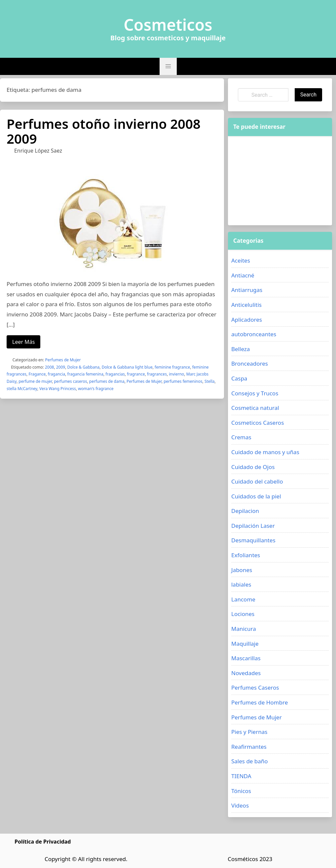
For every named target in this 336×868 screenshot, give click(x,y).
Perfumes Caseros (255, 687)
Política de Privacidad (43, 842)
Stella (210, 381)
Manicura (244, 629)
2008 (49, 367)
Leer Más (23, 342)
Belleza (241, 349)
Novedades (246, 673)
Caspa (239, 378)
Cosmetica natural (255, 408)
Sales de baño (250, 761)
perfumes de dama (107, 381)
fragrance (136, 374)
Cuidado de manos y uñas (265, 452)
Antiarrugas (247, 290)
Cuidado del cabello (257, 481)
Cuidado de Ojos (253, 467)
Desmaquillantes (253, 540)
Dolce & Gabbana (84, 367)
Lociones (243, 614)
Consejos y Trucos (255, 393)
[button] (168, 66)
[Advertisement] (280, 181)
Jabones (242, 570)
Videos (240, 805)
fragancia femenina (85, 374)
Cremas (241, 437)
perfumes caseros (70, 381)
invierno (176, 374)
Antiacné (243, 275)
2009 (61, 367)
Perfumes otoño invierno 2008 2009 (104, 131)
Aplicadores (247, 320)
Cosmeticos (168, 25)
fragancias (115, 374)
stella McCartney (22, 389)
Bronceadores (250, 363)
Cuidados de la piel (256, 496)
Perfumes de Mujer (63, 360)
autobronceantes (254, 334)
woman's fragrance (96, 389)
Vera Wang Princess (58, 389)
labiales (241, 584)
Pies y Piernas (249, 732)
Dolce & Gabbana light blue (127, 367)
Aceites (241, 260)
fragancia (57, 374)
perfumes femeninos (183, 381)
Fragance (37, 374)
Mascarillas (246, 658)
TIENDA (241, 776)
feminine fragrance (172, 367)
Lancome (243, 599)
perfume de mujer (35, 381)
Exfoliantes (246, 555)
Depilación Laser (253, 526)
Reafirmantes (249, 747)
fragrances (157, 374)
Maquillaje (245, 644)
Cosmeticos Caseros (258, 423)
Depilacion (245, 511)
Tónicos (241, 791)
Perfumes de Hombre (260, 702)
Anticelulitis (246, 305)
